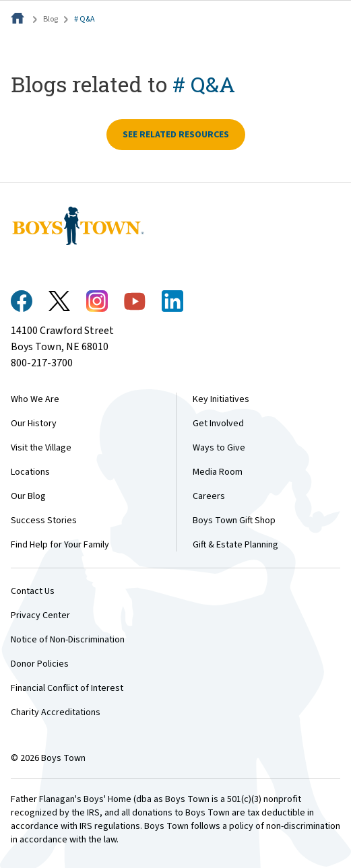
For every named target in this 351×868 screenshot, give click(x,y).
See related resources (176, 135)
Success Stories (44, 521)
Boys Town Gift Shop (234, 521)
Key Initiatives (221, 399)
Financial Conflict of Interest (67, 688)
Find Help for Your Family (60, 545)
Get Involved (218, 424)
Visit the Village (41, 448)
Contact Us (33, 591)
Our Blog (28, 496)
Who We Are (35, 399)
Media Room (218, 472)
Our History (34, 424)
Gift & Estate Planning (235, 545)
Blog (51, 19)
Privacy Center (40, 615)
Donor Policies (40, 664)
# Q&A (85, 19)
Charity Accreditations (56, 712)
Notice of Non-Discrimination (68, 640)
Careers (209, 496)
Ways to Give (219, 448)
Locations (30, 472)
